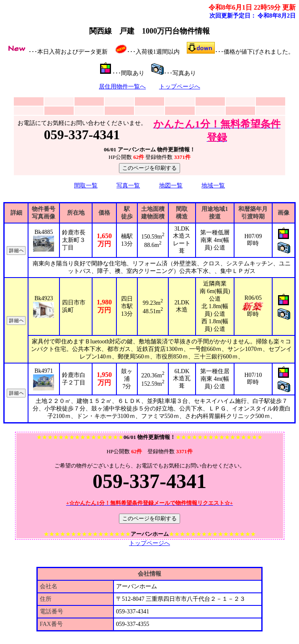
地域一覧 (213, 186)
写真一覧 (128, 186)
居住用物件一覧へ (122, 87)
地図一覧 (171, 186)
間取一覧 (86, 186)
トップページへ (180, 87)
